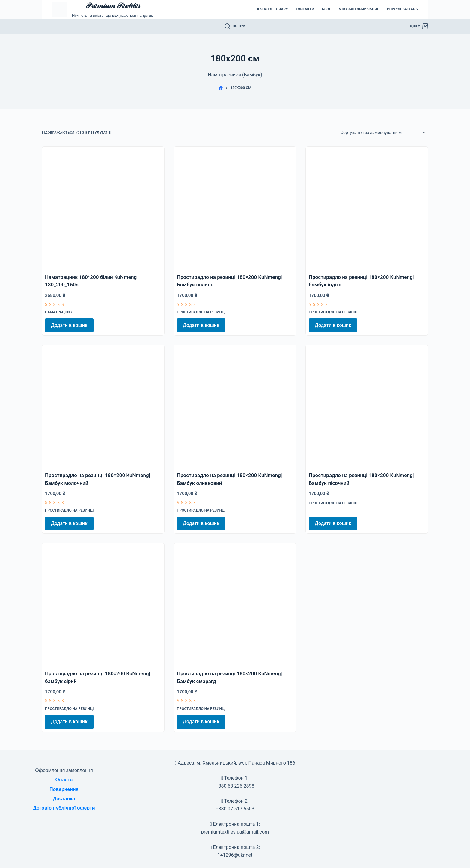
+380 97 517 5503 (235, 809)
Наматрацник (58, 312)
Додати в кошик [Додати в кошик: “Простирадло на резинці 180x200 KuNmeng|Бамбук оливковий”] (201, 523)
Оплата (64, 780)
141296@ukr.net (235, 855)
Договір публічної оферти (64, 808)
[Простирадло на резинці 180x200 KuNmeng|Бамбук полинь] (235, 208)
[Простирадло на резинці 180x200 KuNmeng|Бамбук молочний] (103, 406)
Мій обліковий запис (359, 9)
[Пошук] (235, 26)
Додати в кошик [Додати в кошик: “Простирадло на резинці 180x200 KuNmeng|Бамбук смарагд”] (201, 722)
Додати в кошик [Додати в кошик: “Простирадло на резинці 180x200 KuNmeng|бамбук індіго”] (333, 325)
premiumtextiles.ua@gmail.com (235, 832)
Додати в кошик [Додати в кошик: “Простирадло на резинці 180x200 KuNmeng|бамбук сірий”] (69, 722)
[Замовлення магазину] (384, 133)
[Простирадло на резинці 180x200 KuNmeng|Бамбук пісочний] (367, 406)
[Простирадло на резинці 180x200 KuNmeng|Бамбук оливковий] (235, 406)
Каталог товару (273, 9)
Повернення (64, 789)
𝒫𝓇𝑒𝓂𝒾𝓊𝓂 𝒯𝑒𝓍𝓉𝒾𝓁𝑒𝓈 (113, 6)
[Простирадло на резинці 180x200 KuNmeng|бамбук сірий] (103, 604)
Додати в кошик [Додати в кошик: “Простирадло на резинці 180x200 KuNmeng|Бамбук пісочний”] (333, 523)
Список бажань (402, 9)
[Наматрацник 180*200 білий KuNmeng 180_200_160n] (103, 208)
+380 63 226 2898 (235, 786)
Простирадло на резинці (201, 312)
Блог (326, 9)
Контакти (305, 9)
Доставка (64, 799)
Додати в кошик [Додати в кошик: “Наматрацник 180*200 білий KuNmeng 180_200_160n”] (69, 325)
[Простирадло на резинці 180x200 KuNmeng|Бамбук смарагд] (235, 604)
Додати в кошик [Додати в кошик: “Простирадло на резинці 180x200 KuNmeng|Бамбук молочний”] (69, 523)
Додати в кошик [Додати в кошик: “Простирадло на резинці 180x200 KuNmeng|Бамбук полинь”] (201, 325)
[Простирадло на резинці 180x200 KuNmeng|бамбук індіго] (367, 208)
